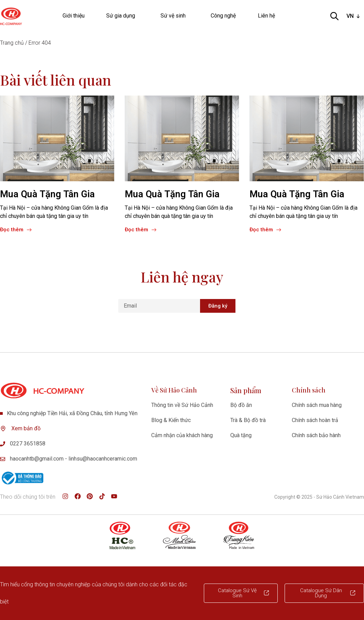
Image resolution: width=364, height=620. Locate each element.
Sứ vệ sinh (175, 16)
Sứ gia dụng (122, 16)
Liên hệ (266, 16)
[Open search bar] (334, 16)
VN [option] (350, 16)
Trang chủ (12, 43)
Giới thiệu (74, 16)
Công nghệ (223, 16)
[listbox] (354, 16)
